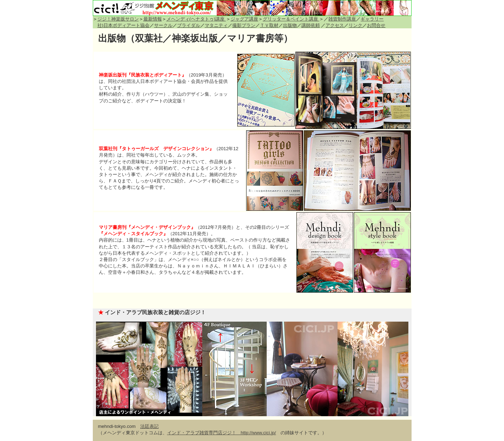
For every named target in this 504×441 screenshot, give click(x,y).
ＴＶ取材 (269, 25)
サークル (163, 25)
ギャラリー (372, 19)
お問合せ (376, 25)
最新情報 (153, 19)
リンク (355, 25)
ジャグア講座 (244, 19)
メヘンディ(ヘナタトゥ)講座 (196, 19)
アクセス (335, 25)
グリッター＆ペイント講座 (291, 19)
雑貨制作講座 (342, 19)
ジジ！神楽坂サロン (118, 19)
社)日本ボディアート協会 (123, 25)
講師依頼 (311, 25)
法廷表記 (149, 426)
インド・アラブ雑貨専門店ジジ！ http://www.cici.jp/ (222, 433)
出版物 (290, 25)
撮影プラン (244, 25)
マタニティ (216, 25)
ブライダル (189, 25)
